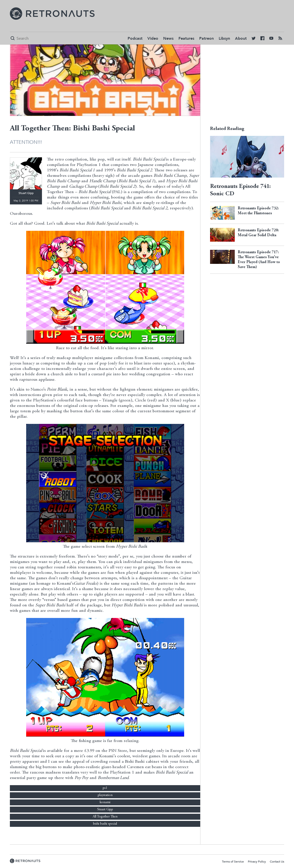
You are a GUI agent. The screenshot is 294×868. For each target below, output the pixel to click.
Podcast (135, 38)
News (168, 38)
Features (186, 38)
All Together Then (105, 817)
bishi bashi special (105, 824)
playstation (105, 795)
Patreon (206, 38)
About (241, 38)
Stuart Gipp (105, 810)
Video (153, 38)
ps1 (105, 788)
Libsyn (224, 38)
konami (105, 802)
